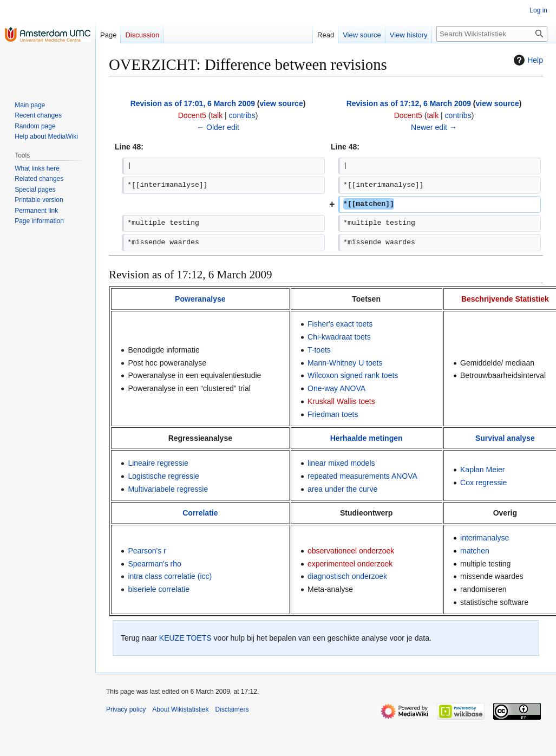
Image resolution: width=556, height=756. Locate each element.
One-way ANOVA (336, 388)
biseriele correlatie (159, 589)
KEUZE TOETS (185, 638)
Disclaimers (232, 709)
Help (527, 60)
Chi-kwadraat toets (339, 337)
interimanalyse (485, 538)
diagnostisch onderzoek (347, 576)
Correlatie (200, 513)
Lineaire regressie (158, 463)
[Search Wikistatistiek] (492, 34)
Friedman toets (333, 414)
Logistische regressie (163, 476)
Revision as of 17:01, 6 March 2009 (193, 103)
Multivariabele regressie (168, 489)
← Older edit (218, 127)
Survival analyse (505, 438)
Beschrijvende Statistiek (505, 299)
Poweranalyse (200, 299)
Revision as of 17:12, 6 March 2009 (409, 103)
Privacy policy (126, 709)
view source (282, 103)
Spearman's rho (154, 564)
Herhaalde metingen (367, 438)
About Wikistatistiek (180, 709)
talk (217, 115)
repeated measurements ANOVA (362, 476)
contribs (242, 115)
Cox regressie (483, 483)
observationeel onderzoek (351, 551)
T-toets (319, 350)
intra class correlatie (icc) (170, 576)
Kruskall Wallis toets (341, 401)
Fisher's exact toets (340, 324)
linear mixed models (341, 463)
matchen (475, 551)
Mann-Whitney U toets (345, 363)
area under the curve (342, 489)
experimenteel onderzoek (350, 564)
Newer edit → (434, 127)
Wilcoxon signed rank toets (353, 375)
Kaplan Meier (483, 470)
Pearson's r (147, 551)
